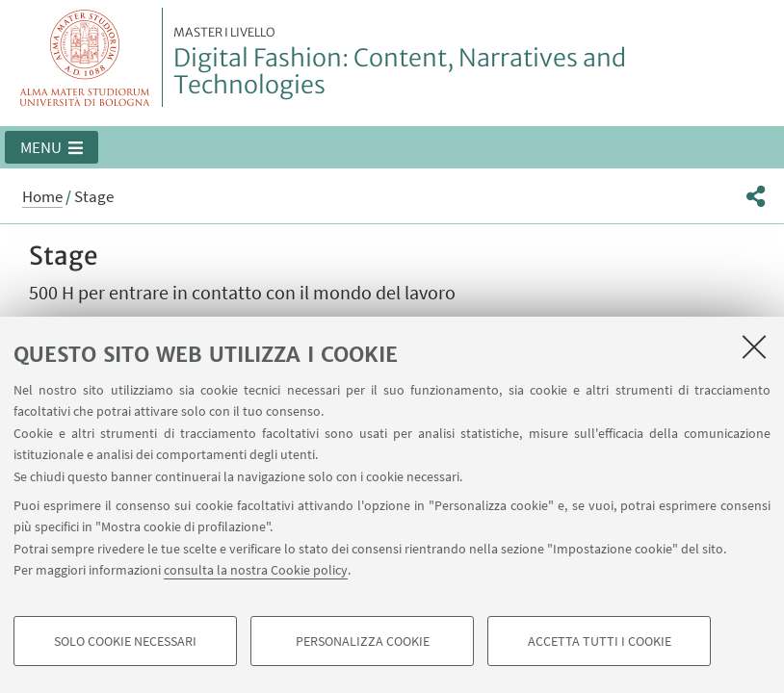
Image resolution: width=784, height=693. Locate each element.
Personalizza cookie (363, 641)
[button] (52, 147)
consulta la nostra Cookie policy (256, 570)
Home (42, 196)
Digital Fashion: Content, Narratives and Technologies (473, 63)
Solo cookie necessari (125, 641)
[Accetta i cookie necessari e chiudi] (754, 346)
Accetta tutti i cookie (600, 641)
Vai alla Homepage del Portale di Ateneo (85, 57)
